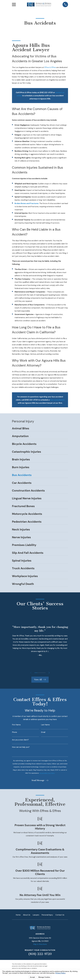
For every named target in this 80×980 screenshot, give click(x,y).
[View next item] (49, 673)
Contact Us (60, 915)
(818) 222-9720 (40, 954)
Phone (14, 732)
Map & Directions (40, 944)
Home (18, 915)
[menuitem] (40, 429)
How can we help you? (21, 747)
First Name (16, 725)
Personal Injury (47, 915)
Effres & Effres (50, 67)
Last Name (45, 725)
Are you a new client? (20, 740)
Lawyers (36, 915)
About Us (27, 915)
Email (43, 732)
